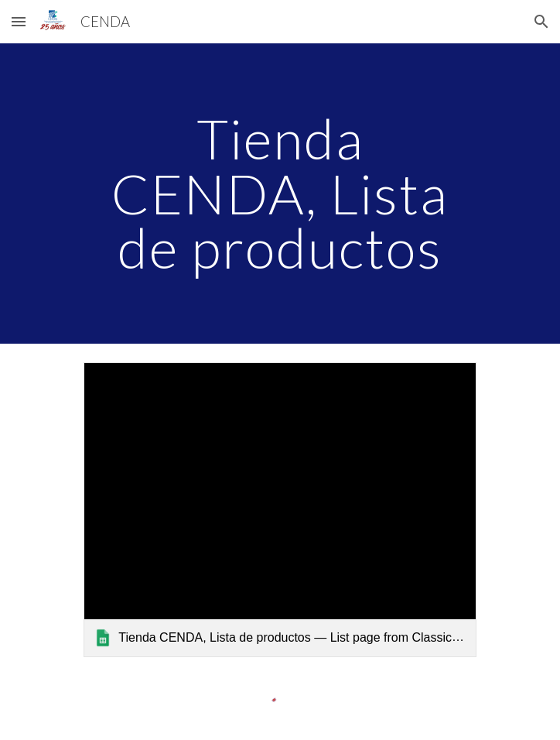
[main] (280, 194)
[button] (19, 21)
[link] (280, 509)
